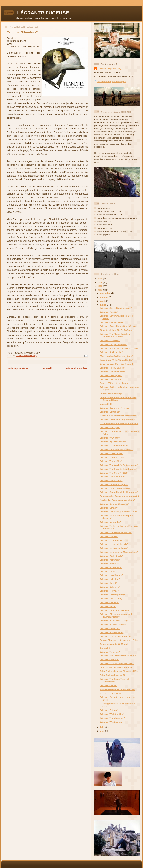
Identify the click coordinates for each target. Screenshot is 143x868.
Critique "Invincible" (110, 564)
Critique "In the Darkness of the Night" (120, 348)
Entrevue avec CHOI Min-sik (114, 644)
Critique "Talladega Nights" (114, 484)
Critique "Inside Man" (111, 567)
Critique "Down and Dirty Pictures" (118, 420)
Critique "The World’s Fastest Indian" (119, 465)
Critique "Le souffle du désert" (115, 540)
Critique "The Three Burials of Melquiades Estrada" (115, 335)
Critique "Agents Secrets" (113, 442)
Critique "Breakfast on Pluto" (115, 610)
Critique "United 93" (110, 628)
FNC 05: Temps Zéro (110, 693)
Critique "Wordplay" (110, 427)
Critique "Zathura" (109, 710)
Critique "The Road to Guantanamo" (118, 469)
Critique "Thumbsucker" (112, 718)
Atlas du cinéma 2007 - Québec (116, 330)
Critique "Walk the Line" (112, 714)
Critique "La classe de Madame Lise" (119, 552)
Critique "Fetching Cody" (113, 595)
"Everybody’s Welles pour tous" (116, 356)
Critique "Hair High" (110, 579)
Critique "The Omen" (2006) (114, 473)
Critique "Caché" (108, 685)
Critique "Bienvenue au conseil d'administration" (116, 615)
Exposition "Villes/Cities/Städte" (116, 360)
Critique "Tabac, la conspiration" (116, 488)
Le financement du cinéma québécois (119, 423)
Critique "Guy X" (108, 583)
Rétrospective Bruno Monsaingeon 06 (119, 496)
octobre (104, 297)
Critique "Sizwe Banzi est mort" (116, 308)
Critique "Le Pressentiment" (114, 446)
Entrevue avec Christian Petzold (116, 364)
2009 (100, 282)
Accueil (47, 368)
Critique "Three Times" (111, 453)
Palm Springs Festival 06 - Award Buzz (120, 671)
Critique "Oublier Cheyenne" (114, 504)
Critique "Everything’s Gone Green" (118, 326)
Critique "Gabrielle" (110, 587)
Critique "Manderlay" (110, 522)
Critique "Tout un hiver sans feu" (117, 663)
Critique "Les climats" (111, 379)
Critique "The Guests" (111, 480)
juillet (103, 305)
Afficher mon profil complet (112, 81)
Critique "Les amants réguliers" (116, 636)
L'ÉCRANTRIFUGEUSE (43, 13)
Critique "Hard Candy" (111, 575)
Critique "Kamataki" (110, 560)
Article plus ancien (76, 368)
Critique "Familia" (109, 312)
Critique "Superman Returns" (115, 408)
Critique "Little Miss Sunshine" (116, 532)
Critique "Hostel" (108, 571)
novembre (106, 293)
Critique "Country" (109, 659)
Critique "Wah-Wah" (110, 438)
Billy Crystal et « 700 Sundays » (116, 667)
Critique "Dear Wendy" (111, 599)
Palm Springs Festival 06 (112, 675)
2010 (100, 278)
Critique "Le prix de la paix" (114, 544)
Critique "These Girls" (111, 461)
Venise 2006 (106, 404)
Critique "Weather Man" (112, 722)
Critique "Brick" (108, 606)
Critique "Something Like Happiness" (119, 492)
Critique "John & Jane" (112, 632)
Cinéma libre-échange (111, 394)
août (103, 301)
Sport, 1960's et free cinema (114, 383)
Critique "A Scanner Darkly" (114, 621)
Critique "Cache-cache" (112, 322)
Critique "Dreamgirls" (111, 375)
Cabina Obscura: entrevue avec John (119, 640)
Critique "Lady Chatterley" (113, 344)
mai (102, 731)
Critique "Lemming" (110, 412)
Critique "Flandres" (110, 340)
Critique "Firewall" (109, 591)
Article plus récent (19, 368)
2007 (100, 290)
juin (102, 727)
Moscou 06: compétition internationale (120, 416)
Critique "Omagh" (109, 508)
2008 (100, 286)
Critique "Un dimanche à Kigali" (116, 449)
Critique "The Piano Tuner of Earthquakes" (114, 680)
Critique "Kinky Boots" (111, 556)
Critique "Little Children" (112, 372)
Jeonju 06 (105, 648)
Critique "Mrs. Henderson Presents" (118, 656)
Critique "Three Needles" (112, 457)
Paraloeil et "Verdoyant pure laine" (117, 500)
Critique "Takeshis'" (110, 652)
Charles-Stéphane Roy (110, 69)
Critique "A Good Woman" (113, 624)
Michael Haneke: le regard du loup (117, 689)
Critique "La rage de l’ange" (114, 548)
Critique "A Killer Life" (111, 352)
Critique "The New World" (113, 477)
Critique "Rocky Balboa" (112, 368)
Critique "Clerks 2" (109, 602)
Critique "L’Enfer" (109, 536)
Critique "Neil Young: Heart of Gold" (118, 512)
